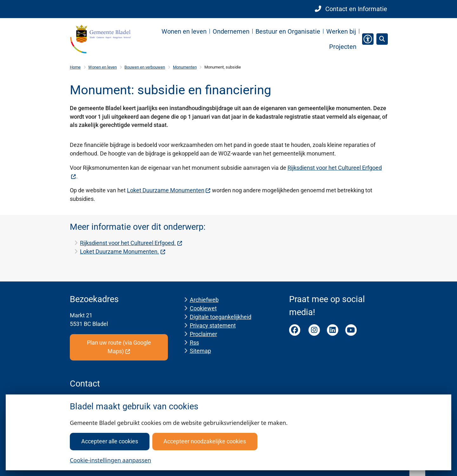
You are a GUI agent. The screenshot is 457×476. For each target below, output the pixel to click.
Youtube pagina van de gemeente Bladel (351, 330)
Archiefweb (204, 300)
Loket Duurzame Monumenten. (123, 251)
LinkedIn (333, 330)
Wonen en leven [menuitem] (184, 31)
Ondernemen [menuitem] (231, 31)
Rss (194, 343)
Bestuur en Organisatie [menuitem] (288, 31)
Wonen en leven (103, 67)
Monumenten (185, 67)
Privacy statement (213, 325)
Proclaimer (203, 334)
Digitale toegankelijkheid (221, 317)
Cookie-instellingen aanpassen (110, 460)
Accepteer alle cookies (110, 441)
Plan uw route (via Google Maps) (119, 347)
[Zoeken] (382, 39)
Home (75, 67)
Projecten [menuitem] (343, 47)
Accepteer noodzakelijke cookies (205, 441)
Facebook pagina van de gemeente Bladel (295, 330)
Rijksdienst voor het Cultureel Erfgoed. (131, 243)
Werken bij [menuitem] (341, 31)
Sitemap (200, 351)
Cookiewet (203, 308)
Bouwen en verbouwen (145, 67)
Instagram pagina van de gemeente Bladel (314, 330)
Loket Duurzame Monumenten (169, 190)
